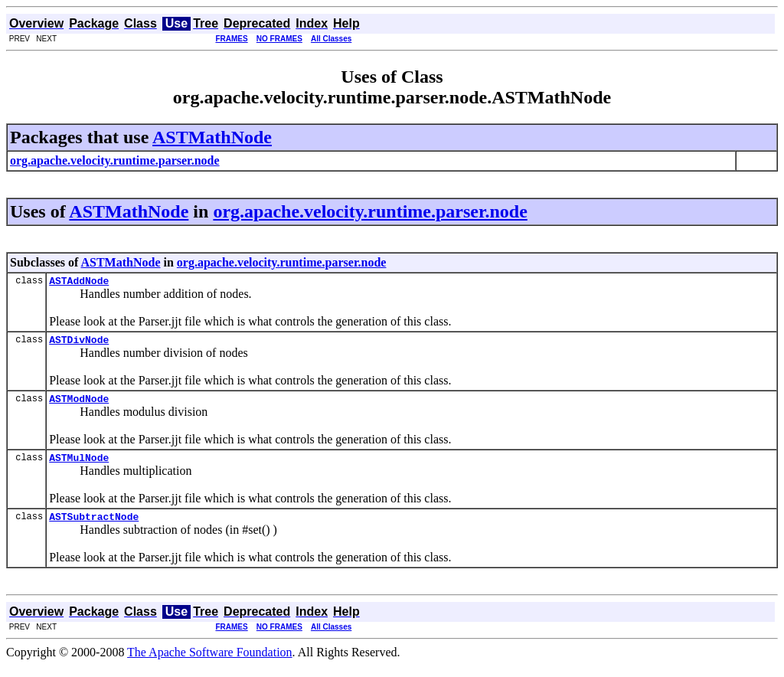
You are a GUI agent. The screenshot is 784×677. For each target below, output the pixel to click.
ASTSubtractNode (94, 528)
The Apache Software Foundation (210, 664)
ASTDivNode (79, 344)
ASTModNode (79, 405)
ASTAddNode (79, 283)
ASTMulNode (79, 466)
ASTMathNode (212, 137)
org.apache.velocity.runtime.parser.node (370, 211)
